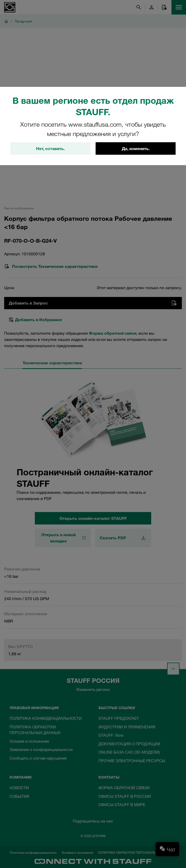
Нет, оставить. (50, 148)
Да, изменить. (136, 148)
